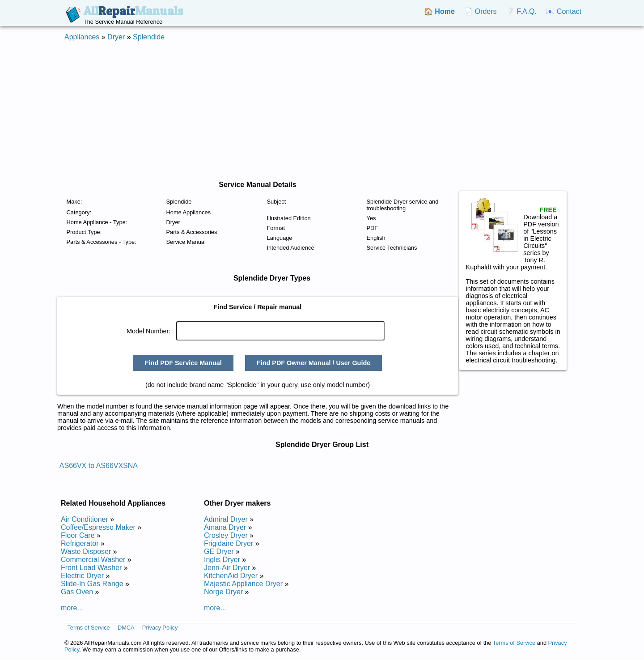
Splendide (149, 37)
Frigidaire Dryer (229, 543)
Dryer (116, 37)
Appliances (82, 37)
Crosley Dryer (226, 535)
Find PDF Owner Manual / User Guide (314, 363)
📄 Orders (480, 11)
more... (72, 608)
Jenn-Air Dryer (227, 568)
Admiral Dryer (226, 519)
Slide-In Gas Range (92, 584)
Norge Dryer (223, 592)
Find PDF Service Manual (183, 363)
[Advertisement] (322, 111)
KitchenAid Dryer (231, 576)
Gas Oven (77, 592)
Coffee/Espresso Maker (98, 527)
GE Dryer (219, 551)
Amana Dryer (225, 527)
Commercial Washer (93, 560)
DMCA (126, 628)
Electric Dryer (82, 576)
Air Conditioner (85, 519)
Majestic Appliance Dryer (243, 584)
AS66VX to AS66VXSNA (99, 466)
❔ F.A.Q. (521, 11)
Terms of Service (88, 628)
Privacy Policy (160, 628)
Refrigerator (80, 543)
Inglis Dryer (222, 560)
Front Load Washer (91, 568)
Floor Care (78, 535)
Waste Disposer (86, 551)
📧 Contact (563, 11)
